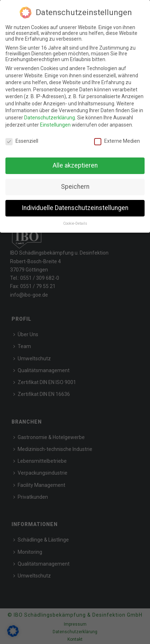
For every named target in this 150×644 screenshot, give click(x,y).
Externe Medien (117, 141)
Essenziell (22, 141)
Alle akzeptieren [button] (75, 165)
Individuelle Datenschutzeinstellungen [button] (75, 208)
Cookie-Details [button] (75, 223)
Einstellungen (55, 125)
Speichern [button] (75, 187)
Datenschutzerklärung (50, 118)
